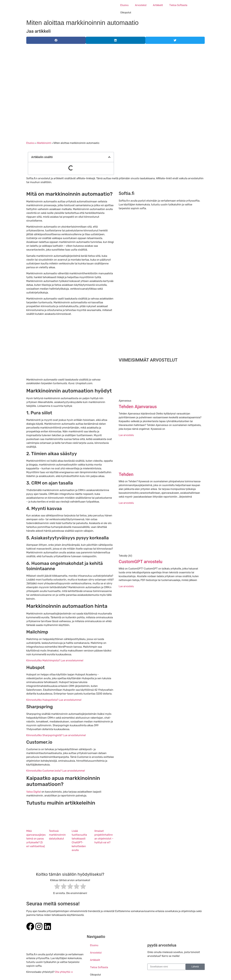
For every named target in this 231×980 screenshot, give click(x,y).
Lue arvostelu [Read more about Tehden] (126, 503)
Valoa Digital (34, 792)
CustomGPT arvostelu (141, 562)
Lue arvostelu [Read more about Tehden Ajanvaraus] (126, 435)
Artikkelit (158, 5)
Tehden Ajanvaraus (138, 407)
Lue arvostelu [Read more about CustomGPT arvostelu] (126, 586)
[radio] (57, 887)
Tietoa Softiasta (178, 5)
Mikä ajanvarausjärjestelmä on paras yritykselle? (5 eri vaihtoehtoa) (36, 839)
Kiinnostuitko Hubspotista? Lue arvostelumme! (54, 700)
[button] (56, 40)
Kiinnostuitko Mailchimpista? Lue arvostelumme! (55, 660)
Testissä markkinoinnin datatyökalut (57, 835)
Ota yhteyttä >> (64, 972)
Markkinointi (44, 143)
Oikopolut (126, 13)
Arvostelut (141, 5)
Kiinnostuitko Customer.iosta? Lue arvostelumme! (56, 771)
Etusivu (124, 5)
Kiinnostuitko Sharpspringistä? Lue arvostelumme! (56, 735)
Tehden (126, 474)
